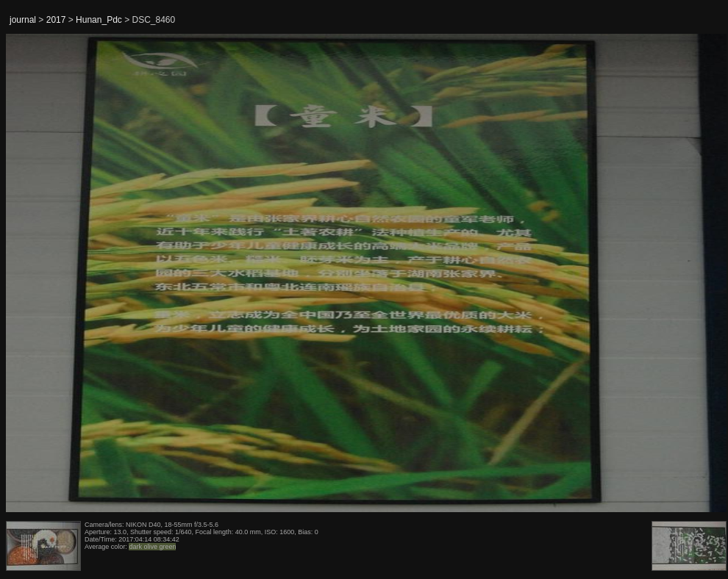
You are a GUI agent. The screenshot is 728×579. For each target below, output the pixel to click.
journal (23, 20)
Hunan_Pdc (99, 20)
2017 (56, 20)
